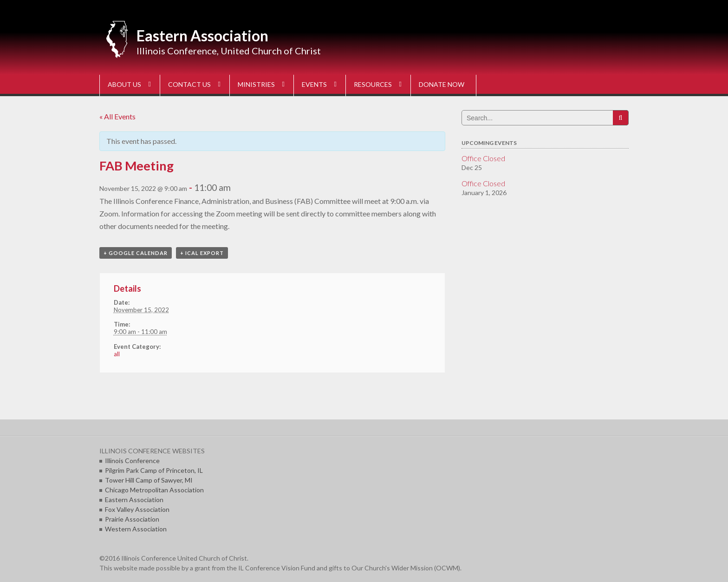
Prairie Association (132, 519)
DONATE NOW (442, 84)
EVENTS (314, 84)
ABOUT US (124, 84)
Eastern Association (202, 36)
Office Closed (483, 158)
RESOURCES (373, 84)
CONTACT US (189, 84)
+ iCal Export (202, 253)
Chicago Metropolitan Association (154, 490)
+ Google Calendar (136, 253)
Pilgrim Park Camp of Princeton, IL (154, 470)
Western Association (136, 529)
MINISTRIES (256, 84)
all (117, 354)
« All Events (117, 116)
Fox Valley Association (137, 509)
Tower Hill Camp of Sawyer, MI (149, 480)
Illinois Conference (132, 461)
